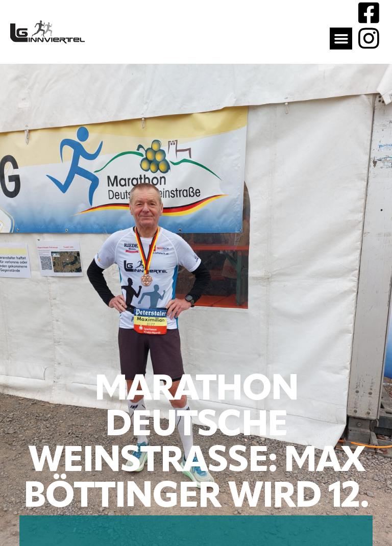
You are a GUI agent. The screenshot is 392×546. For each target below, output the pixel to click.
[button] (341, 39)
